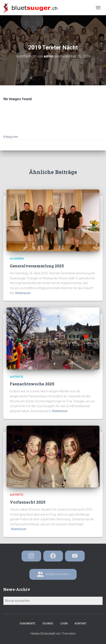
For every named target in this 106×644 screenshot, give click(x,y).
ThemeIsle (68, 634)
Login (64, 624)
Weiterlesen (23, 293)
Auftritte (17, 377)
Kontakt (81, 624)
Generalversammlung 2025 (37, 266)
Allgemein (17, 259)
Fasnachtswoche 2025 (32, 384)
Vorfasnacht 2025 (28, 502)
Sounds (48, 624)
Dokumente (28, 624)
